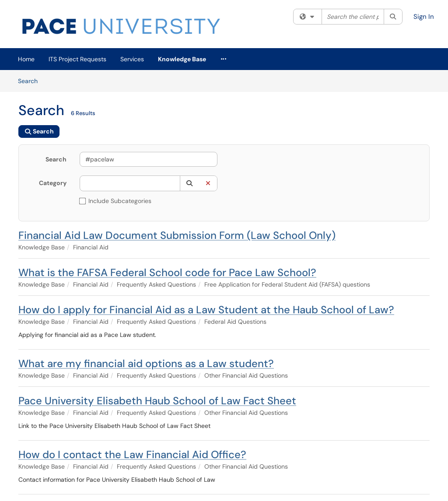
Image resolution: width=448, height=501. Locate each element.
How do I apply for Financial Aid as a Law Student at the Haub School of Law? (206, 310)
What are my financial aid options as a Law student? (146, 363)
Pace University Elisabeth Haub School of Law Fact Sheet (157, 401)
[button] (189, 183)
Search (31, 81)
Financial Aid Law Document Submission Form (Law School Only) (177, 235)
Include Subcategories (115, 201)
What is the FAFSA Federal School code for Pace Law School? (167, 272)
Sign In (424, 17)
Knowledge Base (182, 59)
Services (132, 59)
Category (53, 183)
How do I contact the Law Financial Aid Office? (132, 454)
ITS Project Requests (77, 59)
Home (26, 59)
